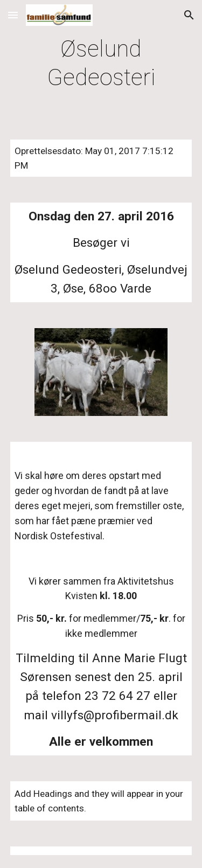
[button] (13, 15)
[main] (101, 63)
